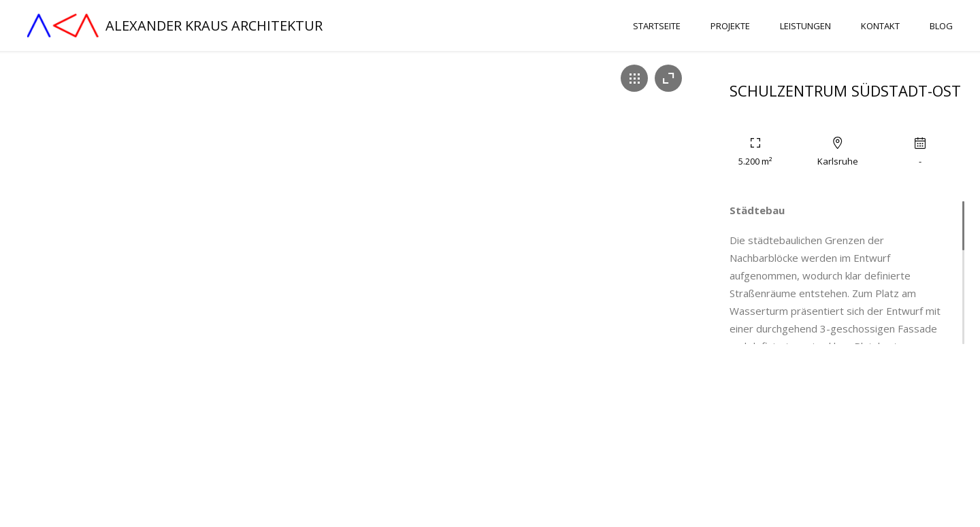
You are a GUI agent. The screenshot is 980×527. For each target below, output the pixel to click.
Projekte (730, 26)
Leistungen (805, 26)
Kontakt (880, 26)
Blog (941, 26)
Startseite (657, 26)
